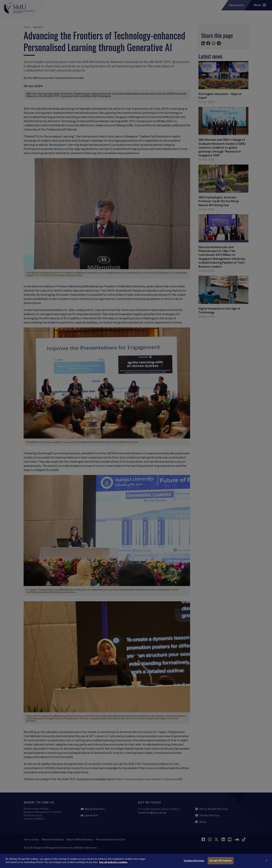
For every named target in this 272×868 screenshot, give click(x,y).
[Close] (266, 862)
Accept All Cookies (221, 862)
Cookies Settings (194, 862)
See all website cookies (113, 864)
